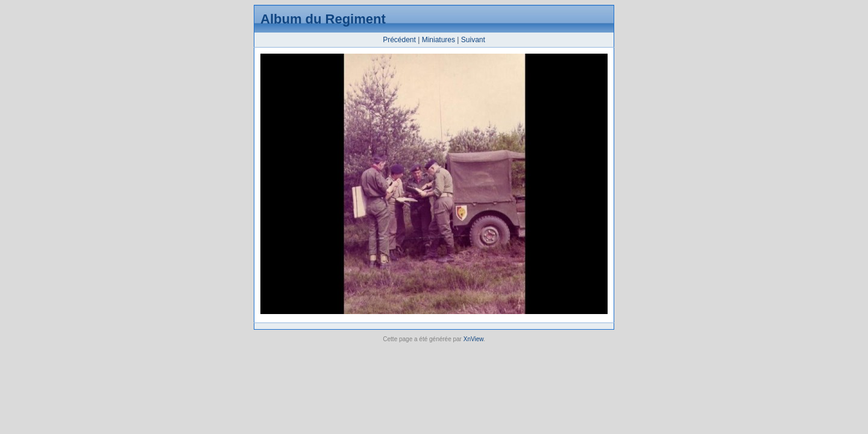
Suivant (473, 40)
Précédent (399, 40)
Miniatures (439, 40)
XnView (473, 339)
